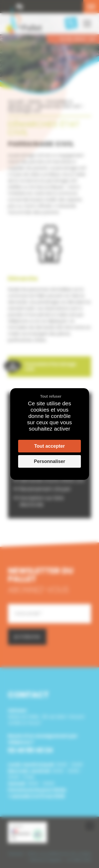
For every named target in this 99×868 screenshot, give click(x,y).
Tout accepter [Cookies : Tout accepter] (49, 446)
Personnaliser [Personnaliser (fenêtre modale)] (49, 461)
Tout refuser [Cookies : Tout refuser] (51, 396)
